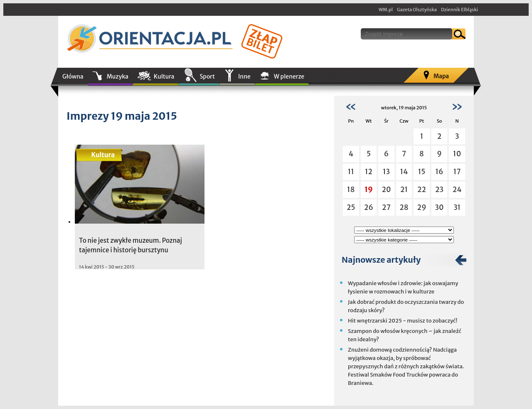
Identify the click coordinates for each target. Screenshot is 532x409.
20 (386, 190)
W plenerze (289, 76)
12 (369, 172)
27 (386, 207)
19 (369, 190)
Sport (207, 76)
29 (422, 207)
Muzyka (118, 76)
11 (351, 172)
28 (404, 207)
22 (422, 190)
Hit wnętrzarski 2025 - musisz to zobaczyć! (403, 321)
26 (369, 207)
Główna (73, 76)
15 (422, 172)
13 (386, 172)
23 (439, 190)
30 (440, 207)
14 (404, 172)
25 (351, 207)
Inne (244, 76)
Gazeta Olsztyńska (417, 10)
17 (457, 172)
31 (457, 207)
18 (351, 190)
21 (404, 190)
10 (457, 154)
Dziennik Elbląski (459, 10)
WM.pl (386, 10)
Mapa (441, 76)
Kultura (164, 76)
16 (440, 172)
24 (457, 190)
